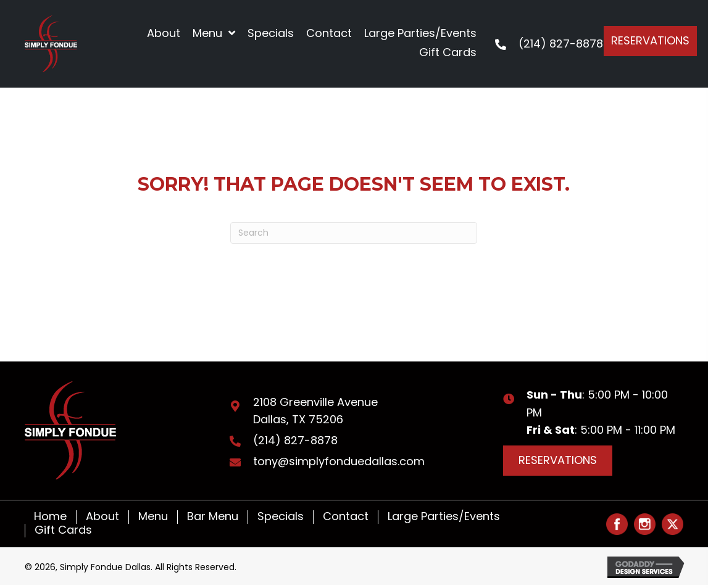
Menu (153, 517)
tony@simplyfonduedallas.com (339, 461)
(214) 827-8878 (561, 43)
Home (50, 517)
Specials (281, 517)
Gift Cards (63, 531)
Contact (346, 517)
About (102, 517)
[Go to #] (617, 524)
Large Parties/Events (444, 517)
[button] (650, 41)
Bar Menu (213, 517)
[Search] (354, 233)
